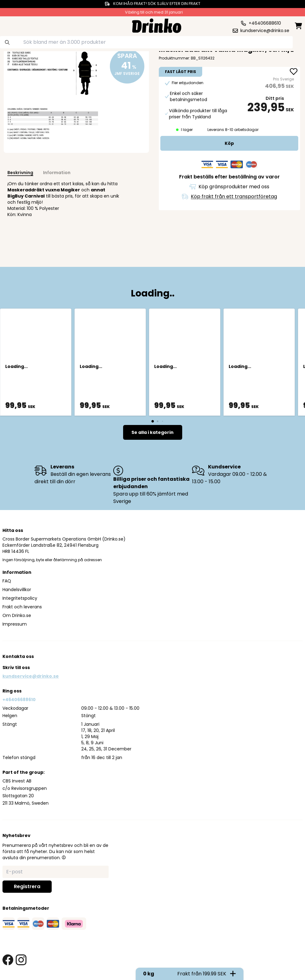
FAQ (7, 581)
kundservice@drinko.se (31, 676)
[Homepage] (157, 25)
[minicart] (299, 26)
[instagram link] (21, 960)
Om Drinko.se (17, 615)
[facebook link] (8, 960)
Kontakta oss (18, 656)
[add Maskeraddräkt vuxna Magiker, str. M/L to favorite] (294, 72)
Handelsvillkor (17, 590)
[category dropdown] (19, 25)
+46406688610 (19, 700)
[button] (64, 857)
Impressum (15, 624)
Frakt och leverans (22, 607)
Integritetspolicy (20, 598)
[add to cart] (229, 143)
